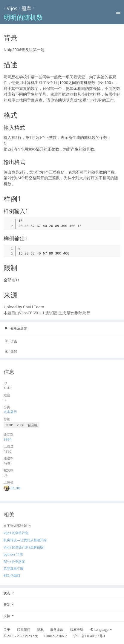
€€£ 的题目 (12, 575)
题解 (11, 352)
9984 (7, 439)
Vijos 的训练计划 (16, 533)
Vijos (12, 8)
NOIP (9, 425)
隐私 (40, 630)
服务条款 (57, 630)
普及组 (33, 425)
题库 (26, 8)
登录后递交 (16, 328)
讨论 (11, 341)
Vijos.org (31, 636)
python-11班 (13, 554)
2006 (20, 425)
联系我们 (24, 630)
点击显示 (10, 412)
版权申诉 (77, 630)
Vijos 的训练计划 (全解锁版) (24, 547)
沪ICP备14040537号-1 (89, 636)
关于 (7, 630)
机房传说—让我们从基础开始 (25, 540)
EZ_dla (16, 488)
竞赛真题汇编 (13, 568)
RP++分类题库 (14, 561)
